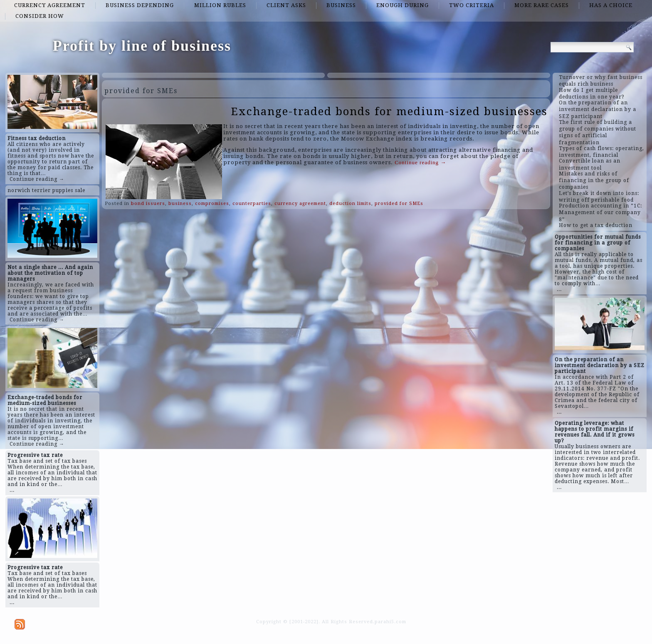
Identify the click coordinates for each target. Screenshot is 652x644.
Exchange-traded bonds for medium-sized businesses (389, 111)
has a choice (611, 5)
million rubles (220, 5)
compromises (212, 204)
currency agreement (50, 5)
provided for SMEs (399, 204)
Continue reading (420, 162)
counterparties (252, 204)
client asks (286, 5)
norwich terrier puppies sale (46, 190)
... (12, 490)
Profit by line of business (142, 46)
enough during (403, 5)
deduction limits (350, 204)
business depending (140, 5)
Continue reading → (37, 179)
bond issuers (148, 204)
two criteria (472, 5)
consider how (40, 16)
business (341, 5)
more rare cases (542, 5)
